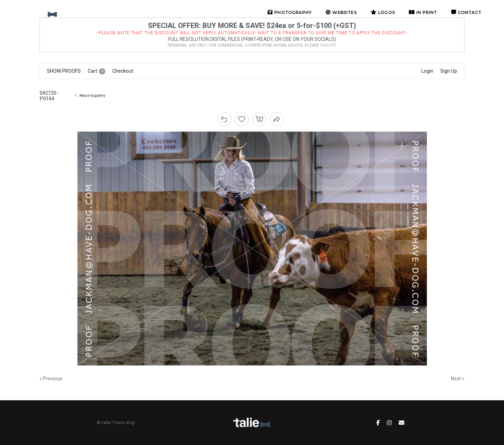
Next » (458, 379)
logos (383, 12)
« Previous (51, 379)
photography (290, 12)
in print (423, 12)
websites (341, 12)
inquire (328, 45)
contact (466, 12)
